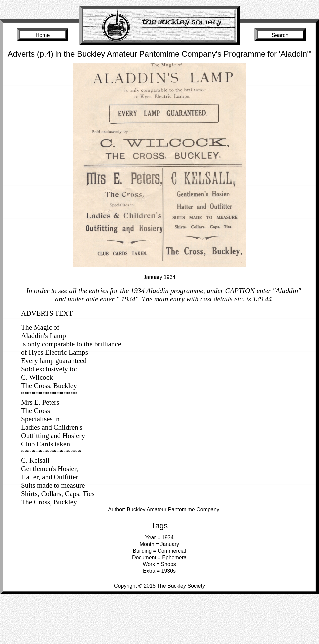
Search (280, 35)
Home (43, 35)
